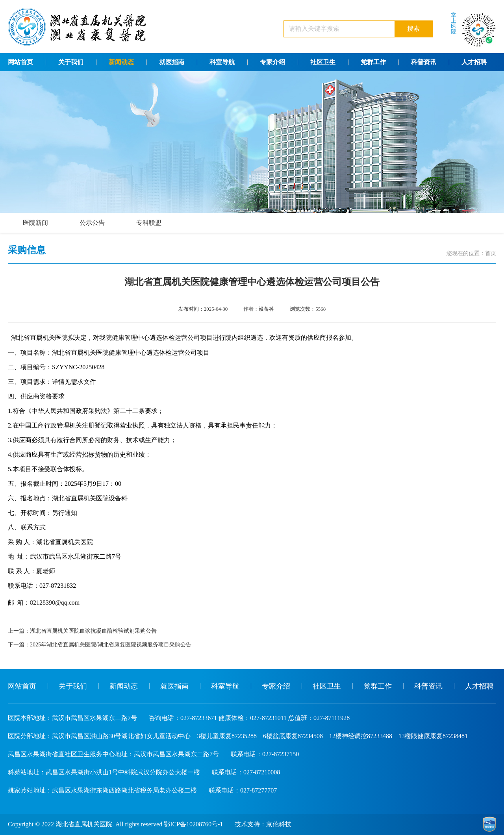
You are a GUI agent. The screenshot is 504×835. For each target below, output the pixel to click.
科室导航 (222, 62)
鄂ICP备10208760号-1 (193, 824)
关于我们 (71, 62)
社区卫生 (323, 62)
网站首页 (20, 62)
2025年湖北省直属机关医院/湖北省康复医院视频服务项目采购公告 (111, 645)
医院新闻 (35, 223)
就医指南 (172, 62)
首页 (491, 253)
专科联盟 (149, 223)
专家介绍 (272, 62)
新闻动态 (121, 62)
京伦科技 (279, 824)
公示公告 (92, 223)
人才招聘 (474, 62)
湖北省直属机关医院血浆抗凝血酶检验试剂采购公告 (93, 631)
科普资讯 (424, 62)
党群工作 (373, 62)
